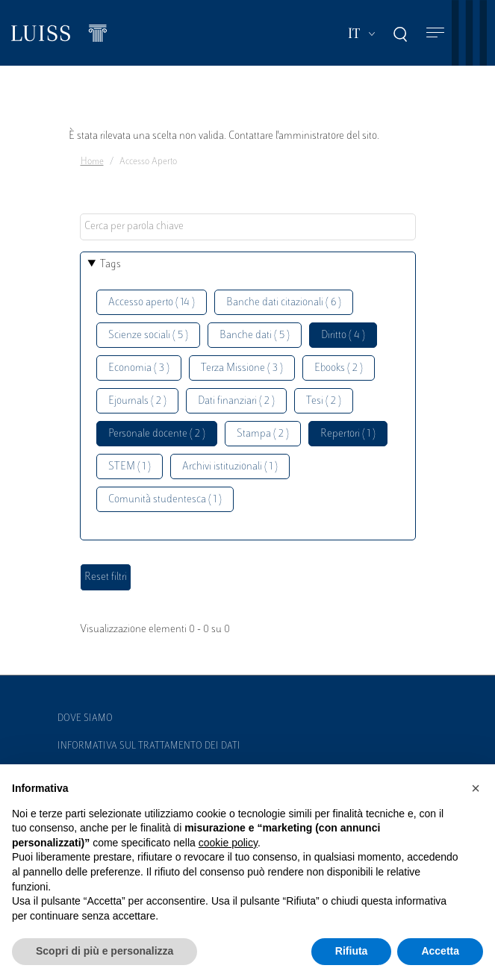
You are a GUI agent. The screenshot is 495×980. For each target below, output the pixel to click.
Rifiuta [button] (352, 951)
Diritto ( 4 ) (343, 335)
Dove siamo (85, 719)
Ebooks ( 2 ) (339, 368)
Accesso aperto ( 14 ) (152, 303)
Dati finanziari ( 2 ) (236, 401)
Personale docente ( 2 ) (157, 434)
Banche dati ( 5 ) (255, 335)
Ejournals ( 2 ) (137, 401)
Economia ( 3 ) (139, 368)
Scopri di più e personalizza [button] (105, 951)
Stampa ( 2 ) (263, 434)
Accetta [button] (440, 951)
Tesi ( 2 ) (324, 401)
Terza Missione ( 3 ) (242, 368)
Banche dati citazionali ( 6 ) (284, 303)
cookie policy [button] (228, 843)
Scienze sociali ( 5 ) (148, 335)
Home (92, 162)
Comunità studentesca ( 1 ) (165, 500)
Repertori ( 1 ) (348, 434)
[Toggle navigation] (435, 33)
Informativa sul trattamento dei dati (149, 746)
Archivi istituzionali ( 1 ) (230, 467)
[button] (476, 788)
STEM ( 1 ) (130, 467)
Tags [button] (110, 265)
